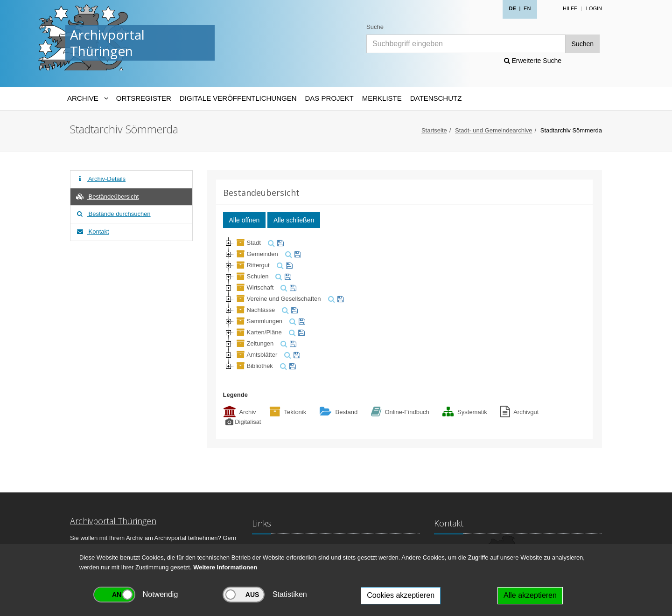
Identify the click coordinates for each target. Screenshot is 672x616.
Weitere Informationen (225, 567)
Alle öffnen (245, 220)
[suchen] (270, 243)
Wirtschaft (254, 287)
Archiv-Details (100, 179)
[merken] (279, 243)
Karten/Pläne (258, 332)
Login (594, 8)
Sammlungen (259, 321)
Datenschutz (436, 98)
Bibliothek (254, 366)
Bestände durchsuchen (113, 214)
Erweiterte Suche (533, 61)
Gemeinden (256, 254)
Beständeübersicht (107, 197)
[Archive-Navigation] (87, 98)
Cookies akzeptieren (401, 595)
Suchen (583, 44)
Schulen (252, 276)
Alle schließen (294, 220)
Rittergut (252, 265)
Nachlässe (255, 310)
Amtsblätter (256, 355)
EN (527, 8)
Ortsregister (144, 98)
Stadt (248, 243)
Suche (375, 27)
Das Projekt (329, 98)
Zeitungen (254, 343)
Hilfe (570, 8)
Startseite (434, 130)
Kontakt (92, 232)
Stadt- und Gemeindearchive (493, 130)
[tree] (405, 305)
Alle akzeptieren (530, 595)
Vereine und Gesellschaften (278, 299)
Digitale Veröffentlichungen (238, 98)
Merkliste (382, 98)
